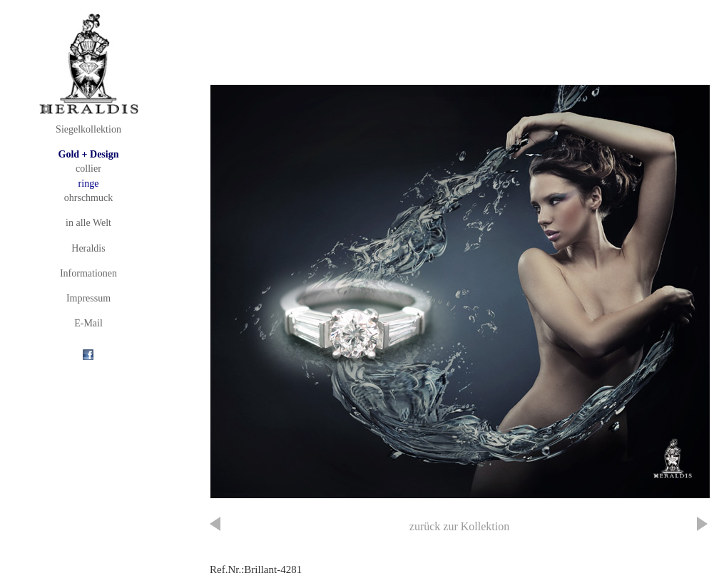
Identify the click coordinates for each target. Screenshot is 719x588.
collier (88, 169)
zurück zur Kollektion (459, 526)
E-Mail (88, 323)
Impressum (88, 298)
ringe (89, 184)
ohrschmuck (88, 198)
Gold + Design (89, 154)
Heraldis (88, 248)
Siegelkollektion (88, 129)
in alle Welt (88, 223)
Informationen (88, 273)
